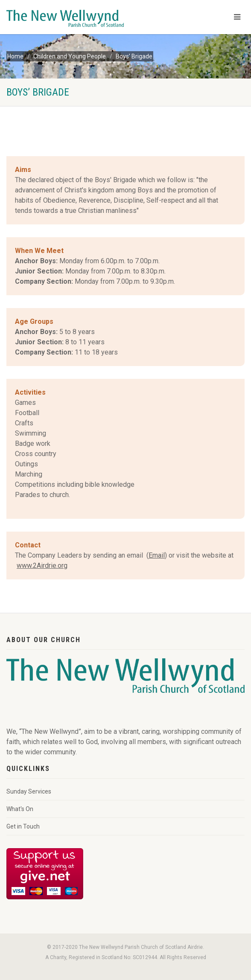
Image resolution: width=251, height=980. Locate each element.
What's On (20, 809)
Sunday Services (29, 791)
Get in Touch (23, 826)
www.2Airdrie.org (42, 566)
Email (157, 555)
